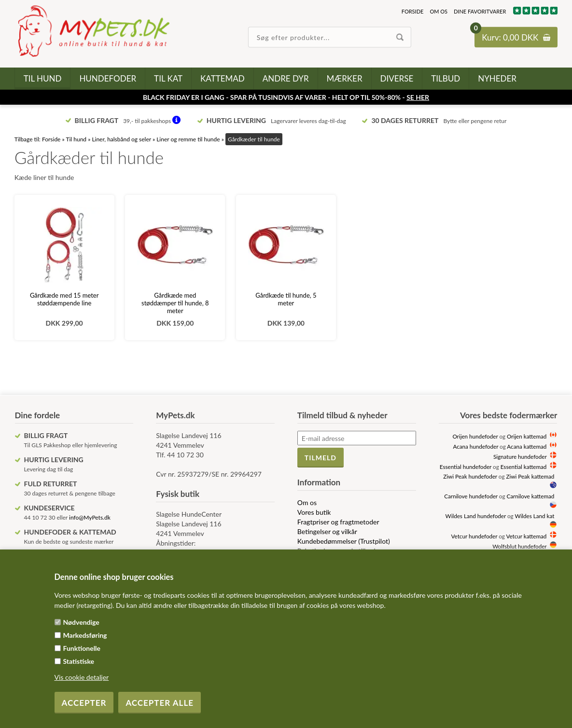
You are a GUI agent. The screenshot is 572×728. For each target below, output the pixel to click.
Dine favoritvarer (480, 11)
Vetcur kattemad (526, 536)
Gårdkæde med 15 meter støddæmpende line (64, 299)
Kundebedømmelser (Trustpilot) (344, 541)
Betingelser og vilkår (327, 531)
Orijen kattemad (527, 436)
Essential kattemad (524, 467)
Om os (439, 11)
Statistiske (79, 661)
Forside (413, 11)
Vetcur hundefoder (474, 536)
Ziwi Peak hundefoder (470, 476)
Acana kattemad (527, 446)
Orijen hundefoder (475, 436)
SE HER (418, 97)
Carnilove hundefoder (471, 496)
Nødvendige (81, 622)
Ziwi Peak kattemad (530, 476)
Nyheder (497, 78)
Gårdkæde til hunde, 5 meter (286, 299)
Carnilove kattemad (530, 496)
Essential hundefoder (466, 467)
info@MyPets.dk (90, 517)
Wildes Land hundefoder (476, 516)
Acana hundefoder (475, 446)
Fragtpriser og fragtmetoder (338, 522)
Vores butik (314, 512)
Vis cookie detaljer (82, 677)
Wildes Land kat (534, 516)
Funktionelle (82, 648)
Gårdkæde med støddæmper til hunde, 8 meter (175, 303)
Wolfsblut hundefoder (519, 546)
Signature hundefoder (520, 456)
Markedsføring (85, 635)
